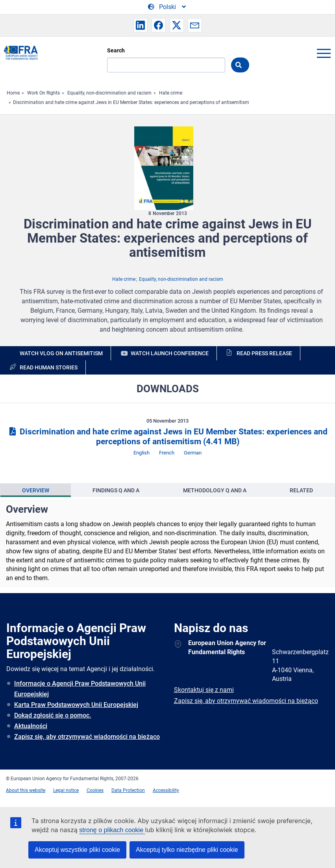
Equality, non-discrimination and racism (109, 93)
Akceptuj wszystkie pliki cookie (77, 850)
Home (13, 93)
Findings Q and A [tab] (116, 490)
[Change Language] (167, 7)
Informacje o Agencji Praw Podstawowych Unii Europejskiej (80, 689)
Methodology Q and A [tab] (215, 490)
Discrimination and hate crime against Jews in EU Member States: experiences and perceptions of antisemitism (131, 102)
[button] (141, 25)
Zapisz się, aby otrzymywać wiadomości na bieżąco (87, 737)
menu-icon (324, 53)
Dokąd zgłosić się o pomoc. (53, 715)
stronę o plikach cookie (112, 830)
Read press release (264, 353)
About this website (26, 790)
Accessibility (166, 790)
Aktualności (31, 726)
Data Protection (128, 790)
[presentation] (36, 490)
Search (116, 50)
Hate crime (171, 93)
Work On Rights (43, 93)
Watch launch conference (170, 353)
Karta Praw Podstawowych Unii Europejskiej (76, 705)
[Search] (166, 65)
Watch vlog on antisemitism (61, 353)
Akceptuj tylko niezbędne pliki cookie (187, 850)
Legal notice (66, 790)
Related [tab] (301, 490)
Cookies (95, 790)
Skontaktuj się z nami (204, 690)
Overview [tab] (36, 490)
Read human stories (49, 367)
